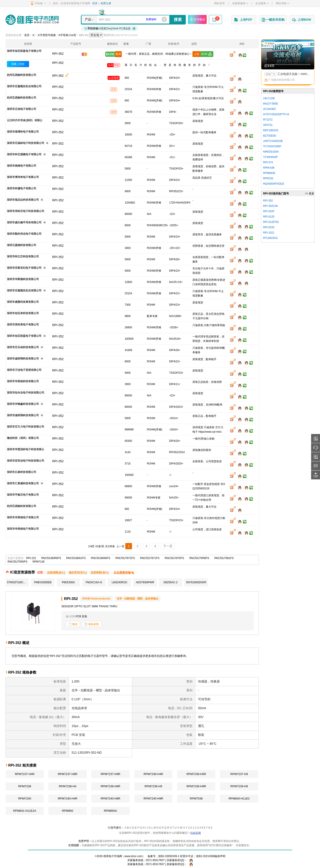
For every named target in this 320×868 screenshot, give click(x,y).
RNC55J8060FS (101, 558)
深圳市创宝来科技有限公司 (23, 313)
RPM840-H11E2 (239, 798)
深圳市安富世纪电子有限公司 (24, 268)
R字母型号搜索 (47, 35)
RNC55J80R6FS (51, 558)
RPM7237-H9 (239, 774)
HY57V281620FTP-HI (276, 114)
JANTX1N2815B (273, 141)
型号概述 (197, 19)
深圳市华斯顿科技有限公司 (23, 279)
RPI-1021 (269, 233)
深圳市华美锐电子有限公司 (23, 517)
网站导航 (282, 3)
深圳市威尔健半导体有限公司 (24, 222)
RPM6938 (269, 173)
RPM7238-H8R (110, 786)
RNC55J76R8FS (199, 558)
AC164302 (269, 109)
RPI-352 (58, 63)
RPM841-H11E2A (25, 811)
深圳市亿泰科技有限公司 (22, 472)
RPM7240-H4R (68, 798)
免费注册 (106, 3)
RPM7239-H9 (239, 786)
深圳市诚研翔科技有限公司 (23, 359)
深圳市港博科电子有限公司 (23, 132)
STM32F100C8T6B (18, 582)
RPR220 (268, 178)
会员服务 (262, 3)
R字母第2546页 (67, 35)
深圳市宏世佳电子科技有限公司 (26, 461)
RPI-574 (268, 162)
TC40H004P (270, 157)
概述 (73, 624)
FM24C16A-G (94, 582)
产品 (88, 19)
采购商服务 (240, 3)
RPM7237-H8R (68, 774)
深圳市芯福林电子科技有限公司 (26, 143)
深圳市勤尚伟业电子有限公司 (24, 234)
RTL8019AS (270, 238)
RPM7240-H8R (110, 798)
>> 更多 (310, 194)
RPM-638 (269, 168)
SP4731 (268, 125)
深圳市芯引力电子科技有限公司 (26, 427)
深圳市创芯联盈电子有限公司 (24, 51)
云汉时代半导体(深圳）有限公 (25, 120)
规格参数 (92, 624)
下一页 (168, 546)
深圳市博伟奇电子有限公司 (23, 177)
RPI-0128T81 (271, 222)
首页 (27, 35)
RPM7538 (196, 798)
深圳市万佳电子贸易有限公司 (24, 370)
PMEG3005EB (43, 582)
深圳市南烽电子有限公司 (22, 166)
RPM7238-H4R (153, 774)
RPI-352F (269, 211)
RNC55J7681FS (224, 558)
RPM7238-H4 (68, 786)
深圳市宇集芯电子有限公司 (23, 495)
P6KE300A (68, 582)
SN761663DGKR (196, 582)
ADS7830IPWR (145, 582)
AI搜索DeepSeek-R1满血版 (110, 28)
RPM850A (110, 811)
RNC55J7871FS (150, 558)
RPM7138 (39, 562)
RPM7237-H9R (110, 774)
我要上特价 (18, 64)
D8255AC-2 (171, 582)
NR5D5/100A (271, 152)
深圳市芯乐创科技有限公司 (23, 347)
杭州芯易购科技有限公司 (22, 75)
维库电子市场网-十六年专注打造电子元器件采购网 (32, 20)
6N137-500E (271, 104)
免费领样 (151, 19)
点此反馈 (196, 833)
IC (34, 35)
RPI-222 (31, 558)
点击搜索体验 (124, 572)
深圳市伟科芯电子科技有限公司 (26, 211)
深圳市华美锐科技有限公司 (23, 381)
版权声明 (220, 856)
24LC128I (269, 98)
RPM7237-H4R (25, 774)
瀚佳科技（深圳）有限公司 (23, 438)
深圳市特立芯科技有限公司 (23, 256)
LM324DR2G (119, 582)
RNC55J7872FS (125, 558)
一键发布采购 (273, 20)
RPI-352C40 (270, 206)
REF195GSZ (271, 130)
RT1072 (268, 120)
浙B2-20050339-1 (169, 856)
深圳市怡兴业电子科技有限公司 (26, 393)
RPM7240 (25, 798)
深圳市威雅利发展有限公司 (23, 302)
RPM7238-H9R (196, 786)
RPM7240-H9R (153, 798)
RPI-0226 (269, 227)
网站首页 (220, 3)
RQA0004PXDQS (274, 184)
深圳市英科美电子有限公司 (23, 325)
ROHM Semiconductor (96, 599)
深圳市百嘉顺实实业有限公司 (24, 86)
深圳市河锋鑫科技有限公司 (23, 404)
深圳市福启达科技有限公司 (23, 200)
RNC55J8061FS (76, 558)
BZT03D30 (270, 136)
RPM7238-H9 (153, 786)
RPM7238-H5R (196, 774)
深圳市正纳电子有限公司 (22, 109)
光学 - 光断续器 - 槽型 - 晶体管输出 (138, 599)
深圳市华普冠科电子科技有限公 (26, 449)
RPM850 (68, 811)
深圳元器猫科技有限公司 (22, 245)
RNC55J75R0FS (17, 562)
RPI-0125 (269, 217)
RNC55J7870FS (174, 558)
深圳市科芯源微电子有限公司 (24, 154)
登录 (95, 3)
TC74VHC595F (272, 146)
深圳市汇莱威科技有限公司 (23, 483)
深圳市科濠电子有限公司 (22, 188)
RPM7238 (25, 786)
